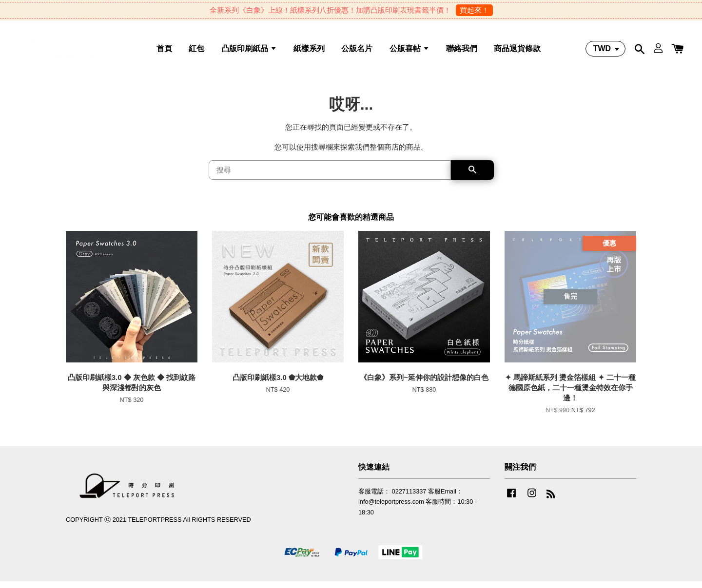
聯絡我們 (462, 51)
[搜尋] (330, 177)
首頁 (164, 51)
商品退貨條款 (517, 51)
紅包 (196, 51)
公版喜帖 (409, 51)
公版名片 (357, 51)
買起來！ (474, 10)
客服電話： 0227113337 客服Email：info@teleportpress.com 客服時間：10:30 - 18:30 (418, 509)
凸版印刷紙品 (249, 51)
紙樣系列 (309, 51)
